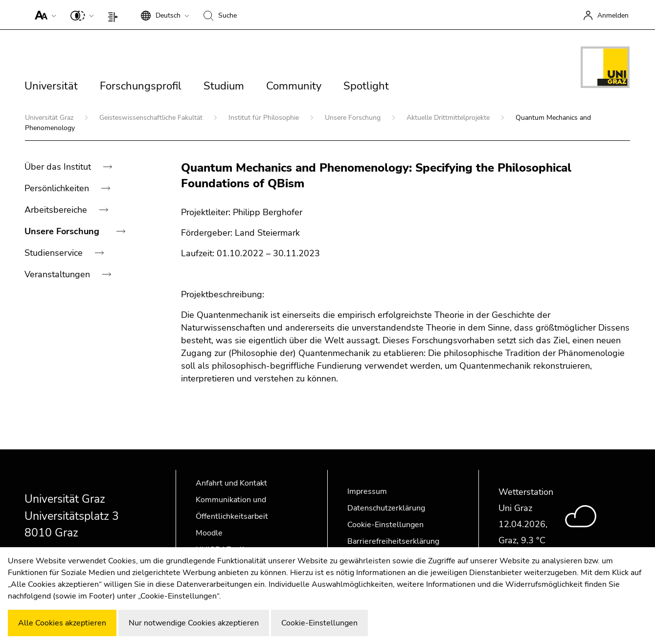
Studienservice (55, 253)
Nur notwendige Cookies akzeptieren (194, 623)
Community (294, 86)
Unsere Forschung (354, 118)
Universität (51, 86)
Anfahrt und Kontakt (231, 483)
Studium (224, 86)
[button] (43, 15)
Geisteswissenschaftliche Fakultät (152, 118)
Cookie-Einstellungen (385, 525)
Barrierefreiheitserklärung (393, 541)
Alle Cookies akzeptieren (62, 623)
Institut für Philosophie (265, 118)
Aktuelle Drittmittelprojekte (449, 118)
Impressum (367, 491)
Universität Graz (50, 118)
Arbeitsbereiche (57, 210)
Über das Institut (59, 167)
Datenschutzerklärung (386, 508)
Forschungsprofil (141, 86)
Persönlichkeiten (58, 188)
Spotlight (366, 86)
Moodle (209, 533)
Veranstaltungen (58, 274)
